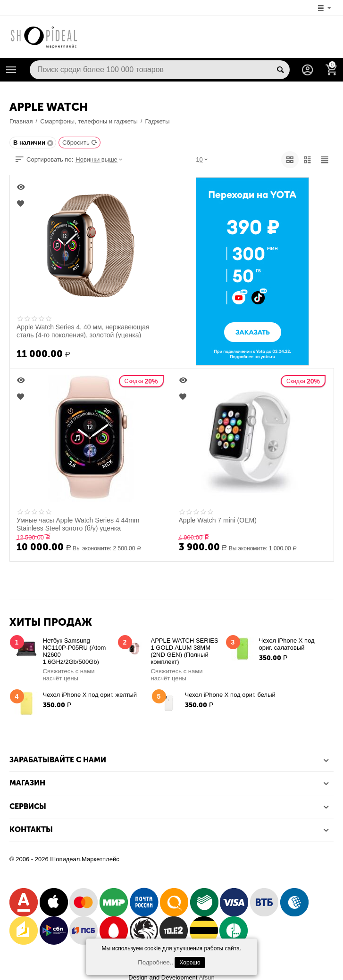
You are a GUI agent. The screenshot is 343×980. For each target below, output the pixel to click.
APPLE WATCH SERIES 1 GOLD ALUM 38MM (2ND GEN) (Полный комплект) (185, 651)
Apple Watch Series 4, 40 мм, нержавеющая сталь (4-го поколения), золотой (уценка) (83, 331)
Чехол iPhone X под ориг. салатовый (287, 644)
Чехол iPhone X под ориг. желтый (90, 695)
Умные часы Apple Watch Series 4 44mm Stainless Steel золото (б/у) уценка (78, 524)
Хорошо (190, 963)
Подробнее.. (155, 962)
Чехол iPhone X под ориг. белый (230, 695)
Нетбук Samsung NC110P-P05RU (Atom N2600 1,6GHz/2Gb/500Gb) (75, 651)
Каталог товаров (11, 70)
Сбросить (80, 143)
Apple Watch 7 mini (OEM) (218, 520)
